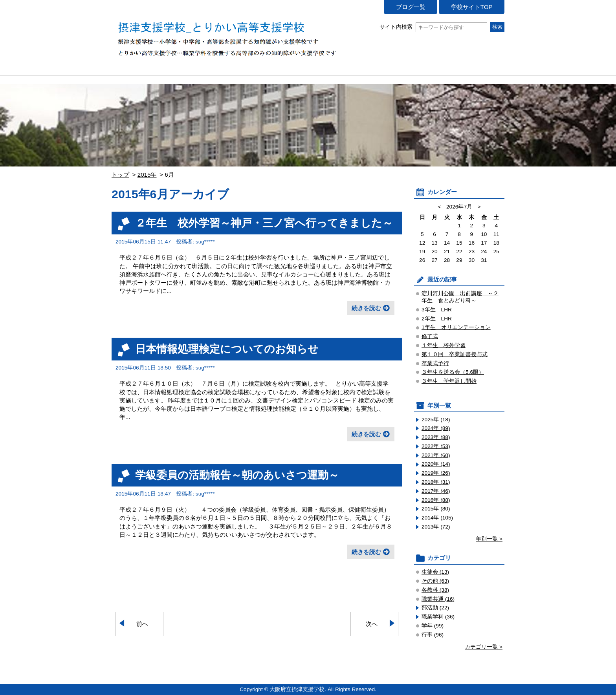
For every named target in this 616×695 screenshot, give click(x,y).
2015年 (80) (436, 509)
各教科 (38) (435, 590)
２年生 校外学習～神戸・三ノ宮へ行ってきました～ (264, 223)
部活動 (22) (435, 608)
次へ (372, 624)
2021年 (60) (436, 455)
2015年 (147, 175)
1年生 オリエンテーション (456, 327)
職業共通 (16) (438, 599)
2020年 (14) (436, 464)
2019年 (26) (436, 473)
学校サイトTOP (472, 7)
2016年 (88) (436, 500)
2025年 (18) (436, 420)
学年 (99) (433, 626)
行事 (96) (433, 635)
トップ (120, 175)
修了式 (430, 336)
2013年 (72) (436, 527)
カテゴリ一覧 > (484, 647)
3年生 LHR (437, 310)
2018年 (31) (436, 482)
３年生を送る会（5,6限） (453, 372)
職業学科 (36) (438, 617)
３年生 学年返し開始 (449, 381)
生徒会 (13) (435, 572)
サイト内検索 (433, 27)
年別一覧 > (489, 539)
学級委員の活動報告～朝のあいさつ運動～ (237, 475)
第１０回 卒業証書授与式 (455, 354)
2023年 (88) (436, 437)
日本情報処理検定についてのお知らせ (227, 349)
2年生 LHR (437, 319)
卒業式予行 (435, 363)
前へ (142, 624)
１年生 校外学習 (444, 345)
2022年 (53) (436, 446)
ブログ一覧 (411, 7)
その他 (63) (435, 581)
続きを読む (366, 308)
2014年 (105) (437, 518)
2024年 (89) (436, 428)
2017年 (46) (436, 491)
